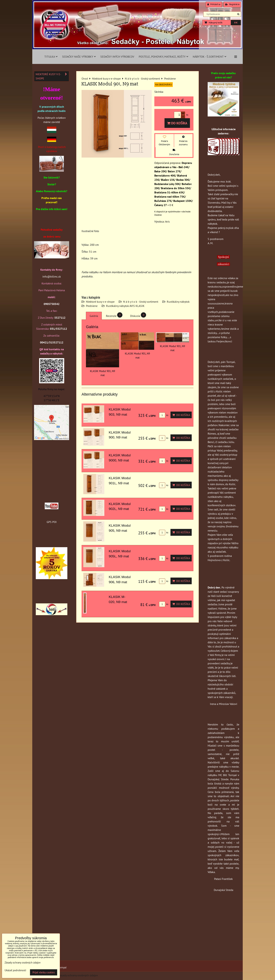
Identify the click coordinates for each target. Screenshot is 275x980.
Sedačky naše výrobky (79, 57)
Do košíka (177, 123)
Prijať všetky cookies (44, 972)
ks (164, 415)
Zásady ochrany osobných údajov (78, 975)
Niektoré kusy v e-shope (100, 302)
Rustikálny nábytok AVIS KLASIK (125, 306)
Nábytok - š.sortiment (209, 57)
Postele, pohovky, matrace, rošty (163, 57)
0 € (236, 23)
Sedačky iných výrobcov (117, 57)
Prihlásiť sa (214, 4)
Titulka (51, 57)
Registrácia (232, 4)
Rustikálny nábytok (178, 302)
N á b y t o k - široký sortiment (141, 302)
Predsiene (92, 306)
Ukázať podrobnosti (15, 970)
